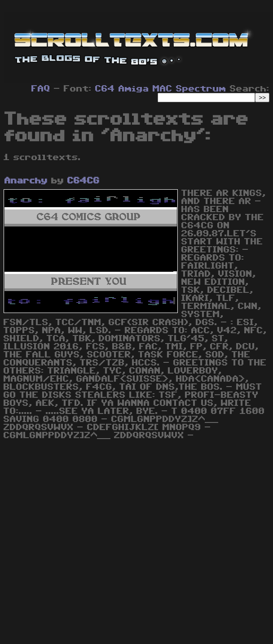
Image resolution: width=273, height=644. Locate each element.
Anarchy (26, 181)
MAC (163, 89)
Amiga (134, 89)
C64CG (84, 181)
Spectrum (201, 89)
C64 (105, 89)
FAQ (41, 89)
